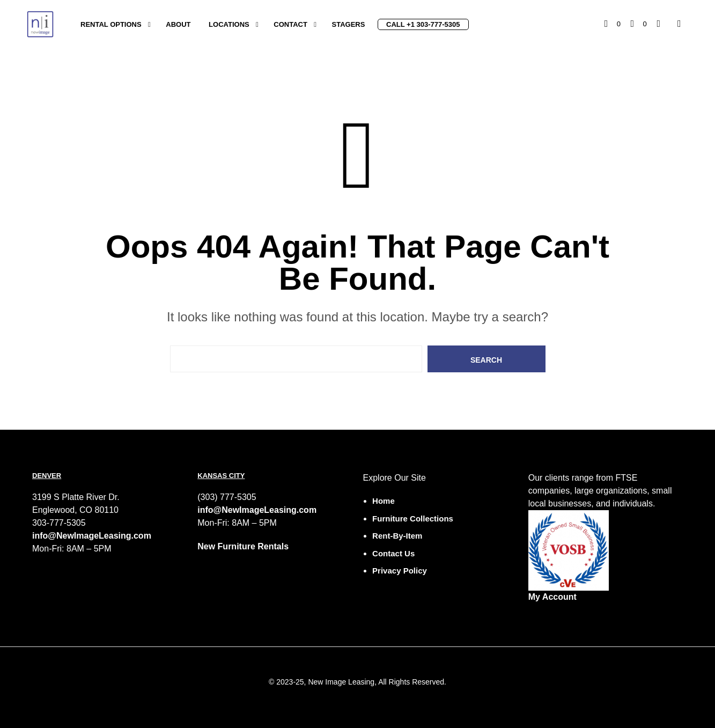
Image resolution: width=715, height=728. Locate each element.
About (178, 24)
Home (384, 501)
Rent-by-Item (397, 536)
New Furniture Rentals (243, 546)
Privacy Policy (400, 571)
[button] (613, 24)
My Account (552, 597)
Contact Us (393, 553)
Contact (290, 24)
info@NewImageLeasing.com (92, 536)
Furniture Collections (413, 519)
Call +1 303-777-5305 (423, 24)
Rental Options (111, 24)
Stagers (349, 24)
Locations (229, 24)
